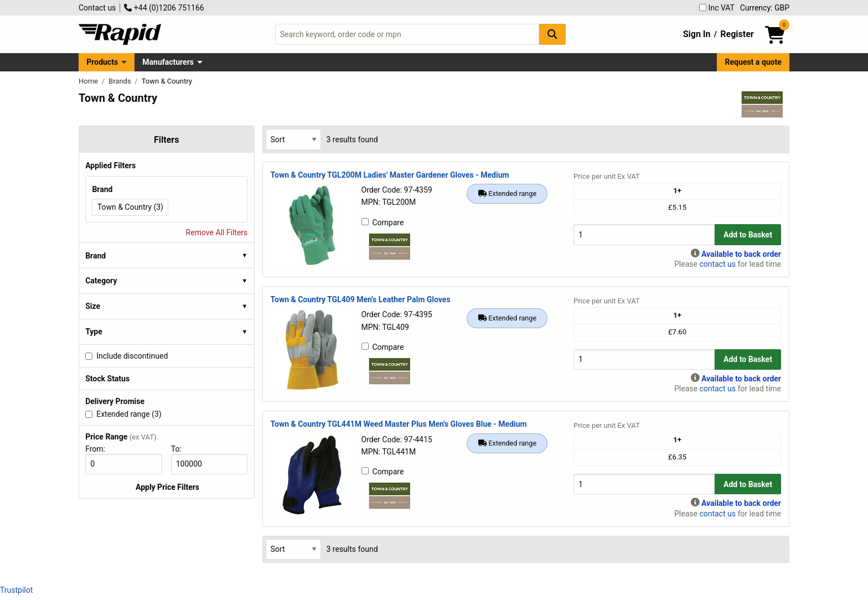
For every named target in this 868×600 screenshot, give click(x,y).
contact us (717, 264)
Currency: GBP (765, 8)
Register (737, 34)
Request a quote (753, 62)
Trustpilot (16, 590)
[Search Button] (552, 34)
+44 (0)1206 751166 (164, 8)
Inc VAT (717, 8)
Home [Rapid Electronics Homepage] (89, 81)
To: (181, 449)
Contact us (97, 8)
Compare (383, 223)
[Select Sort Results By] (293, 139)
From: (100, 449)
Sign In (697, 34)
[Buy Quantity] (644, 234)
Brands (121, 81)
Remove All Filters (217, 232)
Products (102, 62)
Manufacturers (168, 62)
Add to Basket (748, 235)
